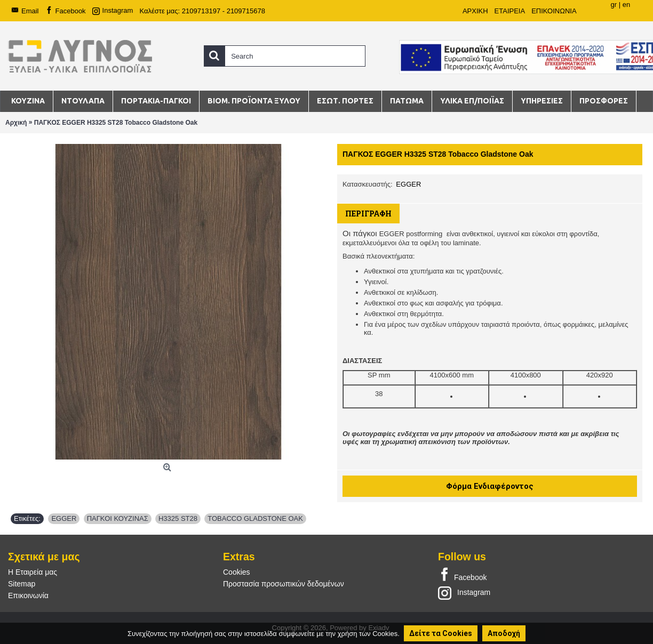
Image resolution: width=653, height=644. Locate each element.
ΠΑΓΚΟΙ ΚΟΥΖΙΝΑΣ (118, 518)
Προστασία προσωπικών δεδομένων (284, 584)
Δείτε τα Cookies (441, 633)
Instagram (464, 592)
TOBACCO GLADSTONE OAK (255, 518)
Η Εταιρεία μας (33, 572)
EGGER (408, 184)
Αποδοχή (504, 633)
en (626, 5)
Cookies (237, 572)
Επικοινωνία (28, 595)
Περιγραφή (368, 214)
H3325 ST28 (178, 518)
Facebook (462, 575)
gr (614, 5)
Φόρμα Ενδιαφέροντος (490, 486)
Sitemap (22, 584)
